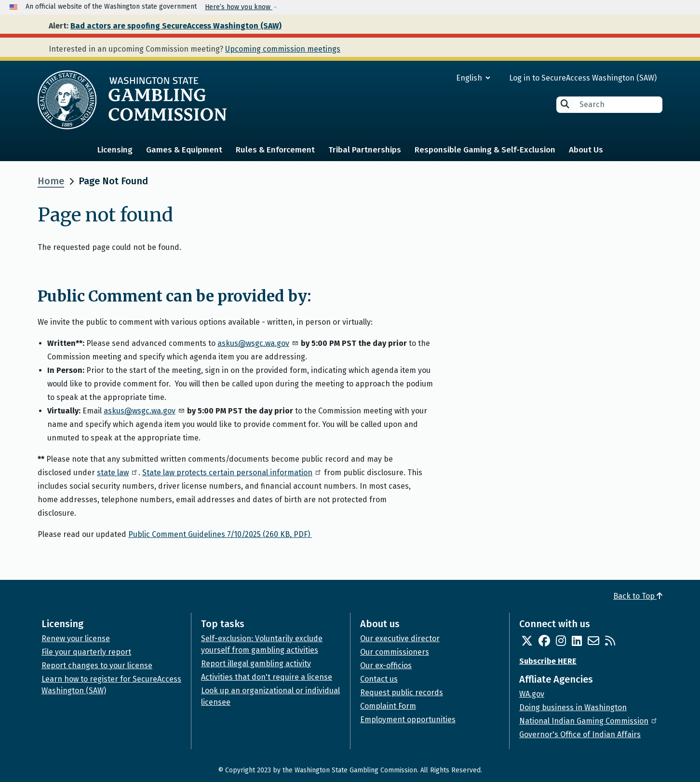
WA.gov (532, 694)
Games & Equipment (184, 150)
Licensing (115, 150)
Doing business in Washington (573, 707)
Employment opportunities (408, 720)
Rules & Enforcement (275, 150)
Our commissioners (395, 652)
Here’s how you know (239, 7)
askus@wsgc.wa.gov (258, 343)
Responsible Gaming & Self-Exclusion (485, 150)
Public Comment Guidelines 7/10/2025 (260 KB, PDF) (220, 534)
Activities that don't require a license (267, 677)
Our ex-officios (386, 665)
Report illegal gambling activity (256, 664)
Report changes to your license (97, 665)
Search (565, 104)
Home (51, 181)
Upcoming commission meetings (283, 49)
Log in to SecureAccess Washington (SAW (582, 78)
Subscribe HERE (548, 661)
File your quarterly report (86, 652)
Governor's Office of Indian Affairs (580, 734)
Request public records (402, 693)
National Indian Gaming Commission (589, 721)
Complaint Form (388, 706)
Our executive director (400, 638)
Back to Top (638, 596)
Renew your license (76, 638)
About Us (586, 150)
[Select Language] (438, 78)
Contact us (379, 679)
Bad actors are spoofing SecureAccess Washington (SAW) (176, 26)
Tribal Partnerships (365, 150)
